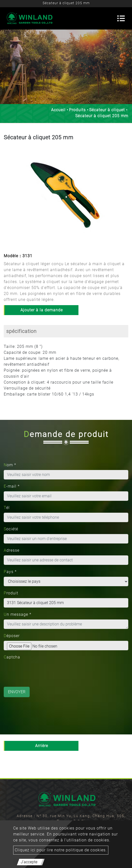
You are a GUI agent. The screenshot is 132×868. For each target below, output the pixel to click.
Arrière (42, 746)
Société (11, 529)
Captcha (12, 657)
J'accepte (29, 862)
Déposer (12, 636)
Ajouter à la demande (42, 310)
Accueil (58, 110)
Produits (77, 110)
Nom (10, 465)
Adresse (12, 550)
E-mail (12, 486)
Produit (11, 593)
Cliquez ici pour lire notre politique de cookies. (61, 850)
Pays (10, 572)
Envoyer (17, 692)
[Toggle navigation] (121, 18)
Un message (18, 614)
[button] (8, 198)
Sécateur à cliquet (107, 110)
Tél (7, 508)
